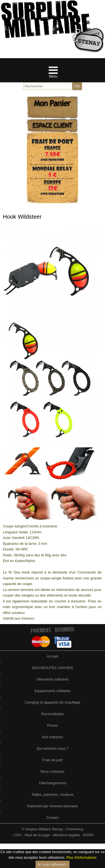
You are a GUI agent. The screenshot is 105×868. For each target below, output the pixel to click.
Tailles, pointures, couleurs (53, 795)
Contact (52, 818)
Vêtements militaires (53, 679)
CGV (18, 835)
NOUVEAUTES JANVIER (53, 668)
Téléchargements (53, 783)
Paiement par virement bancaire (53, 806)
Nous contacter (52, 771)
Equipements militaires (53, 691)
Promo (53, 725)
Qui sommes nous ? (53, 748)
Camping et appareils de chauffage (52, 702)
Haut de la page (37, 835)
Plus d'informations (81, 857)
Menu (53, 76)
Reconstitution (53, 714)
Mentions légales (67, 835)
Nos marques (52, 737)
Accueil (53, 656)
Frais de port (53, 760)
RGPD (88, 835)
